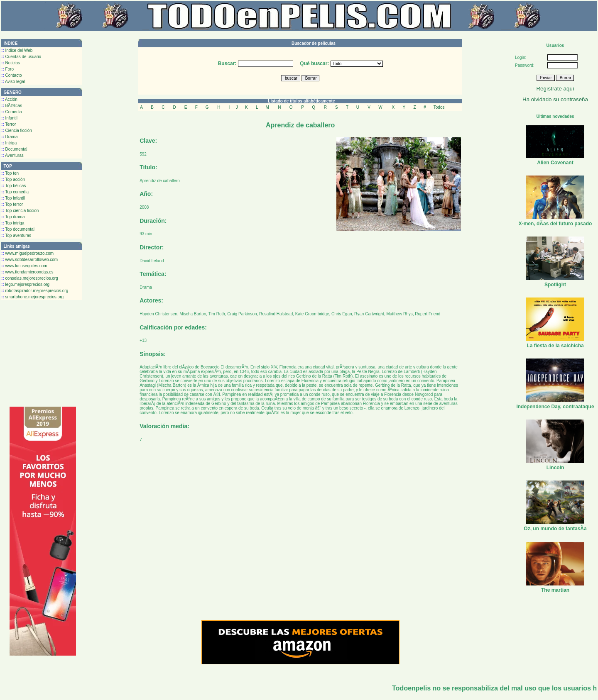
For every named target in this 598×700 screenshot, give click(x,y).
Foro (7, 69)
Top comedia (15, 192)
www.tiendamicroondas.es (27, 272)
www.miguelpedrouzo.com (27, 253)
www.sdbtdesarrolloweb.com (29, 260)
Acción (9, 99)
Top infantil (13, 198)
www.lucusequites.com (24, 266)
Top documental (18, 229)
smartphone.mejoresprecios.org (32, 297)
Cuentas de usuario (21, 57)
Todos (439, 107)
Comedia (11, 112)
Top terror (12, 204)
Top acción (13, 179)
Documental (14, 149)
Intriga (9, 143)
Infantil (9, 118)
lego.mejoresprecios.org (25, 284)
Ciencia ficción (17, 130)
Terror (9, 124)
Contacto (11, 75)
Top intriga (13, 223)
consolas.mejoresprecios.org (30, 278)
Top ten (10, 173)
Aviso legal (13, 82)
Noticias (11, 63)
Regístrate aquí (555, 89)
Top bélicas (13, 186)
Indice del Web (17, 50)
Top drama (13, 217)
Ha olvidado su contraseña (555, 99)
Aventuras (12, 155)
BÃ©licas (12, 106)
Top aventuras (16, 235)
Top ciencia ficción (20, 211)
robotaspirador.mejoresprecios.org (35, 291)
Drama (9, 137)
